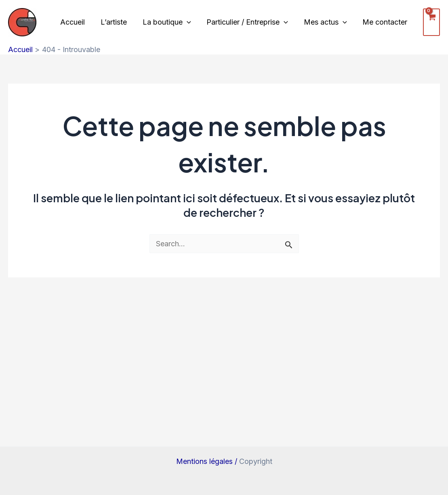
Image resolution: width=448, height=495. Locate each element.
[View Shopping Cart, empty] (425, 22)
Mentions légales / (208, 461)
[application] (184, 22)
